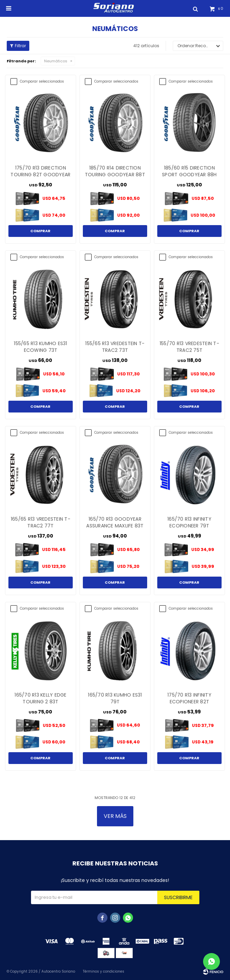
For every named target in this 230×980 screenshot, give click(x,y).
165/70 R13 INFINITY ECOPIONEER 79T (189, 522)
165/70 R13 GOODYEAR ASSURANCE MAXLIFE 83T (115, 522)
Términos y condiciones (104, 971)
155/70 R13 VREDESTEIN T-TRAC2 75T (189, 347)
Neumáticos (56, 61)
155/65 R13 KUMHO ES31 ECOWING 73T (40, 347)
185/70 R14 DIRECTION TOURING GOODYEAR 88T (115, 171)
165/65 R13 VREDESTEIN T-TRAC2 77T (41, 522)
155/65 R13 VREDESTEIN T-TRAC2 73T (115, 347)
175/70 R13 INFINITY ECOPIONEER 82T (189, 698)
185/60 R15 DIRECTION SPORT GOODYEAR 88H (189, 171)
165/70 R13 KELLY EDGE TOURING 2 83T (40, 698)
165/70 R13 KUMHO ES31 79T (115, 698)
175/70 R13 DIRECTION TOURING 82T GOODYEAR (40, 171)
